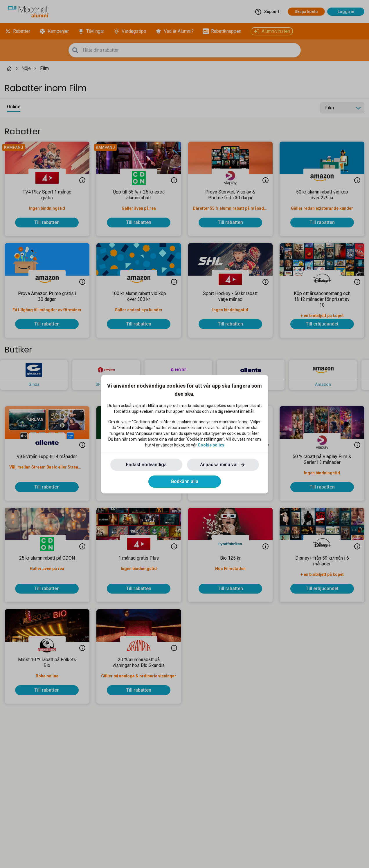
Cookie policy (211, 445)
